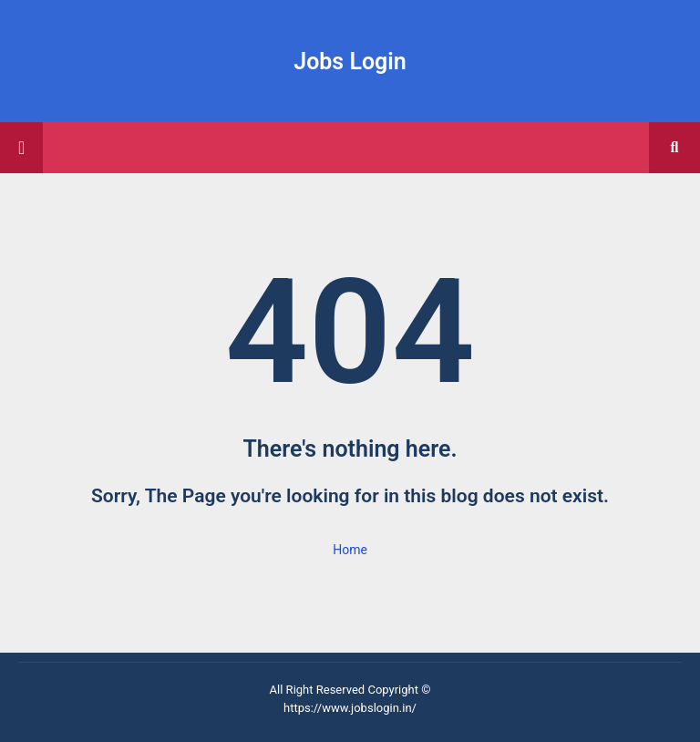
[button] (674, 148)
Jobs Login (350, 62)
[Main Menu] (21, 148)
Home (350, 550)
